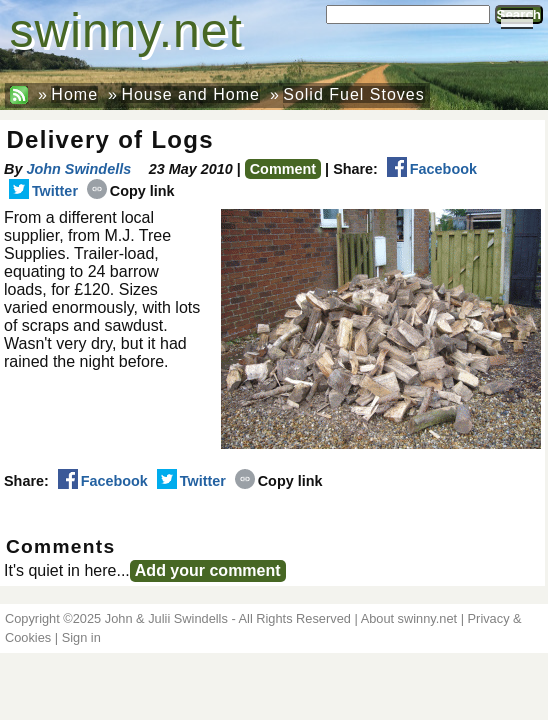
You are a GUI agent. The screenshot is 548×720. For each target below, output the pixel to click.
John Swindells (78, 169)
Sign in (81, 637)
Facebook (432, 169)
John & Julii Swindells (166, 618)
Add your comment (208, 570)
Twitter (43, 191)
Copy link (131, 191)
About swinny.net (409, 618)
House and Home (190, 94)
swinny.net (126, 30)
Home (74, 94)
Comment (283, 169)
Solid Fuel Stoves (354, 94)
